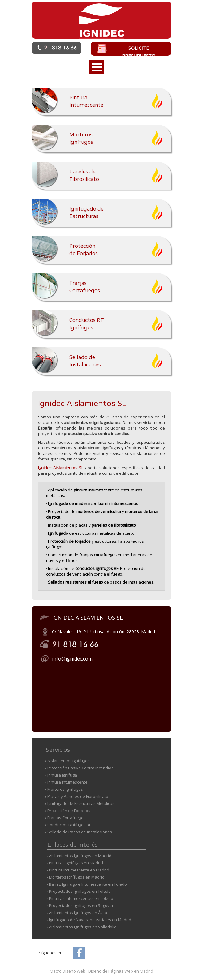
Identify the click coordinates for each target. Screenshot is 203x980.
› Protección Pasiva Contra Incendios (79, 768)
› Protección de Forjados (68, 811)
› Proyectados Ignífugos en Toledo (79, 891)
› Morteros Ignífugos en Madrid (76, 877)
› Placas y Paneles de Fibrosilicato (77, 796)
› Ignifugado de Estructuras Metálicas (80, 803)
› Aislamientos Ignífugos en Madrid (79, 856)
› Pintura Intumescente (66, 782)
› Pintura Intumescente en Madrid (78, 870)
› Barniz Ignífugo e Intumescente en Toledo (87, 884)
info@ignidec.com (72, 659)
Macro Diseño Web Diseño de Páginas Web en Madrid (101, 971)
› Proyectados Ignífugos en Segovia (80, 905)
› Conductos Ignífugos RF (68, 825)
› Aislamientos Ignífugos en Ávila (77, 913)
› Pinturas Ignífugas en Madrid (75, 863)
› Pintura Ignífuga (61, 775)
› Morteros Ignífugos (64, 789)
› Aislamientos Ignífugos (67, 761)
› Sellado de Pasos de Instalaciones (79, 832)
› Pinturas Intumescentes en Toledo (80, 898)
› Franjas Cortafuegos (65, 818)
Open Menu (97, 67)
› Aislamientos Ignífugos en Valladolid (82, 927)
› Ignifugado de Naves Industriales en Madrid (89, 920)
